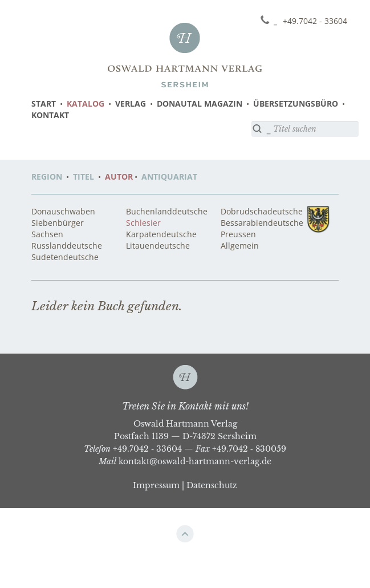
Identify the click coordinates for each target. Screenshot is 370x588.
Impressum (156, 485)
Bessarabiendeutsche (262, 223)
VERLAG (131, 104)
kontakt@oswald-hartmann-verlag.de (195, 461)
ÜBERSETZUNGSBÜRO (296, 104)
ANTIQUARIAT (169, 177)
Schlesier (143, 223)
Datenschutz (212, 485)
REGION (47, 177)
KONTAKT (50, 115)
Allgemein (240, 246)
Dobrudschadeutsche (262, 211)
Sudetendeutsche (65, 257)
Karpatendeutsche (161, 234)
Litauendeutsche (158, 246)
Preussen (238, 234)
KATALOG (86, 104)
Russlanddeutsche (67, 246)
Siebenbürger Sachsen (58, 228)
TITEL (84, 177)
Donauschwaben (63, 211)
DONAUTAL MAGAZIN (200, 104)
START (44, 104)
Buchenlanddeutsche (167, 211)
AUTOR (119, 177)
